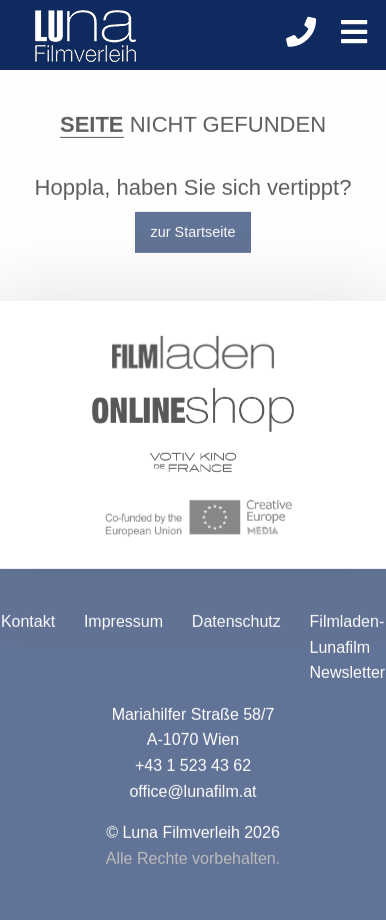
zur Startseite (193, 234)
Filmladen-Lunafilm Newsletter (348, 649)
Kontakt (28, 623)
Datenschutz (236, 623)
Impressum (123, 623)
